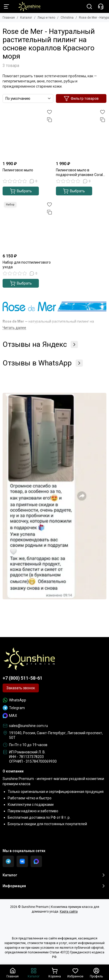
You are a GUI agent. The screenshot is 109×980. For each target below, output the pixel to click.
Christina (67, 18)
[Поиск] (89, 6)
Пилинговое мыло (18, 170)
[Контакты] (101, 6)
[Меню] (6, 6)
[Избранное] (49, 112)
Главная (9, 18)
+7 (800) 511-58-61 (23, 678)
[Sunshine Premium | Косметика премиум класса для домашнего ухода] (27, 6)
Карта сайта (69, 912)
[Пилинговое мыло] (28, 133)
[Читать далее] (14, 328)
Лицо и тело (46, 18)
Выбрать (21, 191)
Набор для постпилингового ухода (27, 265)
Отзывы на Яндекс (40, 344)
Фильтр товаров (81, 98)
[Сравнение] (49, 120)
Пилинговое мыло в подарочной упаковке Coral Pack (79, 173)
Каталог (26, 18)
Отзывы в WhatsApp (43, 363)
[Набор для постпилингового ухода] (28, 226)
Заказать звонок (21, 688)
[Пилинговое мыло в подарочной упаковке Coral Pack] (81, 133)
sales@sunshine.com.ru (28, 726)
